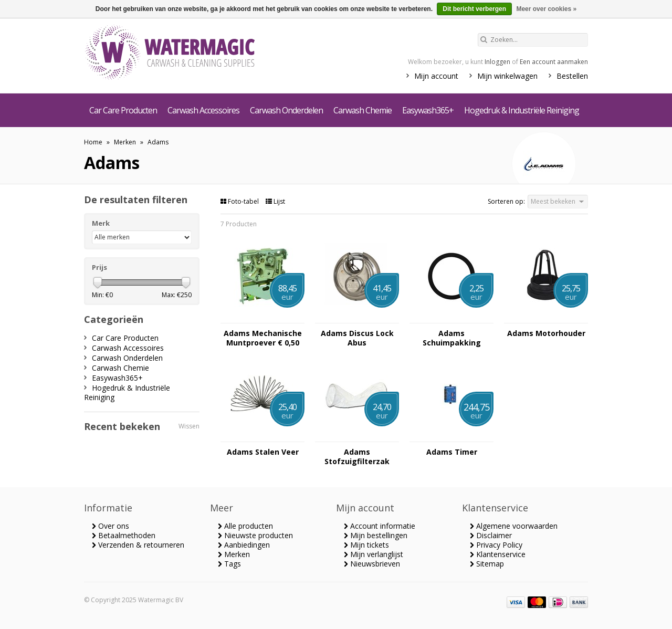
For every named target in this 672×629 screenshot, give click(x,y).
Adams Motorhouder (546, 333)
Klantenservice (498, 554)
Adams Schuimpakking (452, 338)
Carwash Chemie (363, 110)
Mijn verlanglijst (374, 554)
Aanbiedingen (244, 545)
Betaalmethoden (124, 535)
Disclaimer (491, 535)
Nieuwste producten (255, 535)
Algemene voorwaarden (514, 526)
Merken (125, 142)
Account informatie (380, 526)
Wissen (189, 426)
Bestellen (572, 76)
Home (93, 142)
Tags (229, 564)
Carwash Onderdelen (286, 110)
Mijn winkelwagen (507, 76)
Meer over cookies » (546, 9)
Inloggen (497, 62)
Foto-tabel (240, 201)
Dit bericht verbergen (474, 9)
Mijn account (436, 76)
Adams (158, 142)
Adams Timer (452, 452)
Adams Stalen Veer (263, 452)
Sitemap (487, 564)
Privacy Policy (496, 545)
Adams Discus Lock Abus (357, 338)
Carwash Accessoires (203, 110)
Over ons (111, 526)
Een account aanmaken (554, 62)
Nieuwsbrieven (372, 564)
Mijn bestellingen (376, 535)
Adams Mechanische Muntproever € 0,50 (263, 338)
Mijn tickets (366, 545)
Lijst (275, 201)
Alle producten (245, 526)
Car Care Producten (123, 110)
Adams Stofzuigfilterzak (357, 457)
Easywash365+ (428, 110)
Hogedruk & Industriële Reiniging (522, 110)
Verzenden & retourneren (138, 545)
